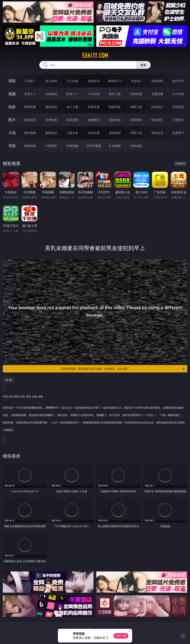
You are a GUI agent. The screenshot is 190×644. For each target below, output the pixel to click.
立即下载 (121, 636)
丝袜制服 (136, 94)
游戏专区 (94, 81)
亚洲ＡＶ (30, 94)
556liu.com (95, 55)
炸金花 (136, 81)
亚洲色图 (51, 120)
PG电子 (30, 81)
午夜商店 (51, 146)
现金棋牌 (157, 81)
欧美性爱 (94, 107)
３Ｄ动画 (94, 94)
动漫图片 (94, 120)
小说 (12, 133)
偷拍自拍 (51, 107)
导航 (12, 146)
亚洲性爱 (30, 107)
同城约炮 (30, 146)
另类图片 (178, 120)
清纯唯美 (136, 120)
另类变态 (178, 107)
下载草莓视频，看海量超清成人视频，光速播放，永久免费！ (123, 369)
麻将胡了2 (115, 81)
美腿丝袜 (115, 120)
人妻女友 (72, 133)
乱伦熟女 (157, 107)
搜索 (143, 65)
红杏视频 (115, 146)
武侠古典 (94, 133)
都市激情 (30, 133)
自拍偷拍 (51, 94)
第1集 (9, 380)
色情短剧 (136, 146)
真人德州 (51, 81)
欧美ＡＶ (72, 94)
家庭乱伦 (51, 133)
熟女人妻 (115, 94)
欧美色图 (72, 120)
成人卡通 (72, 107)
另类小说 (136, 133)
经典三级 (136, 107)
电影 (12, 107)
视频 (12, 94)
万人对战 (72, 81)
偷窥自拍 (30, 120)
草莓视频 (72, 146)
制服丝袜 (115, 107)
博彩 (12, 81)
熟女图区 (157, 120)
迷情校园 (115, 133)
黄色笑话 (157, 133)
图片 (12, 120)
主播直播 (157, 94)
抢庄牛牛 (178, 81)
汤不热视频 (94, 146)
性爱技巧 (178, 133)
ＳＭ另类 (178, 94)
